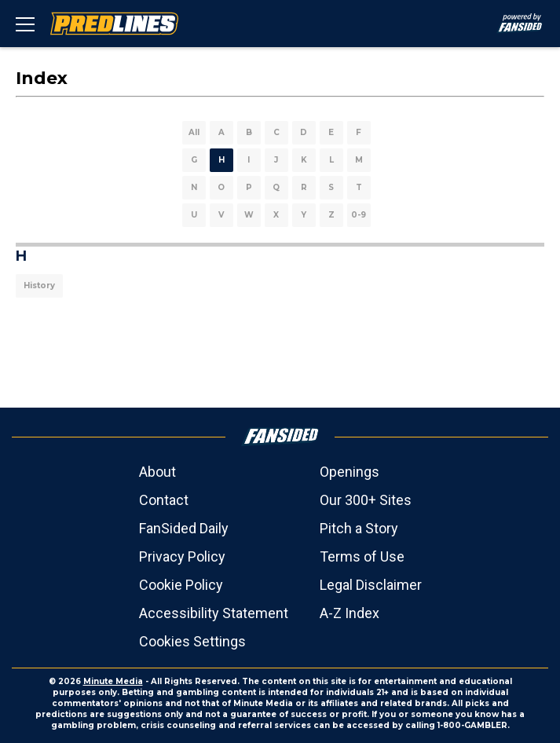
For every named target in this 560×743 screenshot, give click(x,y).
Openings (350, 472)
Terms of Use (362, 556)
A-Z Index (350, 613)
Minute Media (113, 681)
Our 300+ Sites (366, 500)
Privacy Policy (182, 556)
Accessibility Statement (214, 613)
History (39, 285)
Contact (164, 500)
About (157, 472)
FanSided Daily (184, 528)
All (194, 132)
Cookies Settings (192, 641)
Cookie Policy (181, 585)
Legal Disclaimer (371, 585)
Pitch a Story (359, 528)
